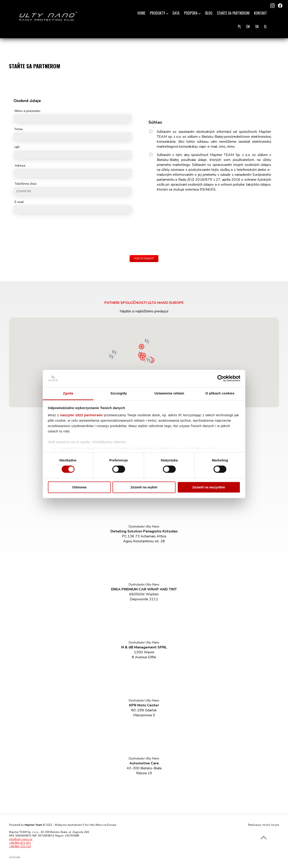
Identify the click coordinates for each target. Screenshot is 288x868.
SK (257, 27)
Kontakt (260, 13)
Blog (209, 13)
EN (248, 27)
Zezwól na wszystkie (209, 487)
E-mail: (19, 202)
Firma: (19, 129)
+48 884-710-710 (20, 846)
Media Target (271, 825)
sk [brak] (14, 857)
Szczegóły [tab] (119, 393)
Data (176, 13)
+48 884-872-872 (20, 843)
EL (265, 27)
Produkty (159, 13)
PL (239, 27)
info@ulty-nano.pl (21, 839)
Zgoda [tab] (68, 393)
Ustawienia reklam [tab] (169, 393)
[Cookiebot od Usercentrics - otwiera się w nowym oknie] (221, 378)
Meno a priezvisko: (28, 111)
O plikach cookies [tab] (220, 393)
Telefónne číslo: (26, 184)
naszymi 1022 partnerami (81, 415)
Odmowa (79, 487)
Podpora (192, 13)
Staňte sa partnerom (233, 13)
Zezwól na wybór (144, 487)
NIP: (17, 147)
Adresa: (20, 166)
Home (141, 13)
